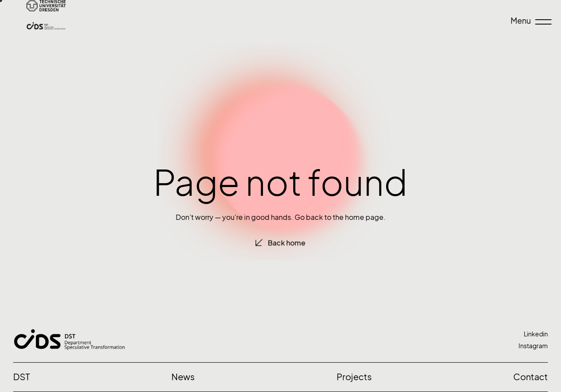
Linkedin (536, 334)
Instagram (533, 346)
